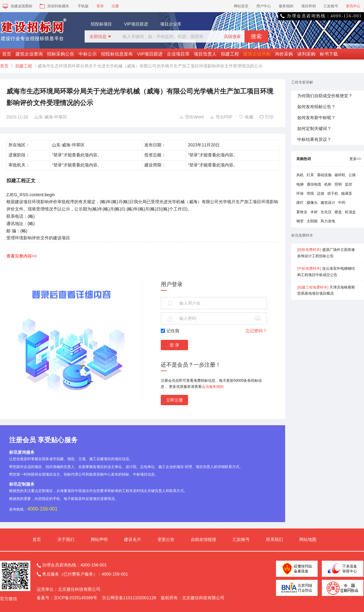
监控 (349, 184)
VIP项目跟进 (136, 24)
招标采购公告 (61, 54)
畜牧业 (302, 212)
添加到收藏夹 (54, 6)
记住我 (170, 331)
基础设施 (324, 175)
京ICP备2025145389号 (75, 598)
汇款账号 (331, 6)
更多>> (355, 159)
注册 (115, 6)
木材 (314, 212)
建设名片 (133, 539)
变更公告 (166, 539)
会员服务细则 (213, 387)
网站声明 (99, 539)
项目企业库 (171, 24)
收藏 (246, 117)
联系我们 (275, 539)
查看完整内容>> (22, 256)
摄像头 (312, 203)
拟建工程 (230, 54)
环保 (300, 193)
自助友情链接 (204, 539)
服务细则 (286, 6)
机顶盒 (350, 212)
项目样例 (308, 6)
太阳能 (312, 221)
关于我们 (66, 539)
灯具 (310, 175)
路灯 (300, 203)
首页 (7, 54)
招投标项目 (101, 24)
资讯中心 (353, 6)
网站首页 (241, 6)
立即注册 (174, 400)
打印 (266, 117)
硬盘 (338, 212)
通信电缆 (314, 184)
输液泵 (347, 193)
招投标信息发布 (117, 54)
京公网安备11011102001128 (129, 598)
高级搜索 (232, 36)
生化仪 (326, 212)
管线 (310, 193)
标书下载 (329, 54)
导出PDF (221, 117)
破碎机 (340, 175)
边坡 (321, 193)
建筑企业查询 (29, 54)
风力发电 (328, 221)
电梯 (300, 184)
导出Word (191, 117)
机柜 (328, 184)
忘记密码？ (256, 331)
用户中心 (264, 6)
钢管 (300, 221)
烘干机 (333, 193)
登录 (100, 6)
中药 (342, 203)
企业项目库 (178, 54)
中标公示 (88, 54)
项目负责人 (205, 54)
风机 (300, 175)
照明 (338, 184)
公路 (352, 175)
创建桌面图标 (17, 6)
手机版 (83, 6)
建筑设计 (328, 203)
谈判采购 (306, 54)
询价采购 (284, 54)
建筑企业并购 (257, 54)
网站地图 (308, 539)
